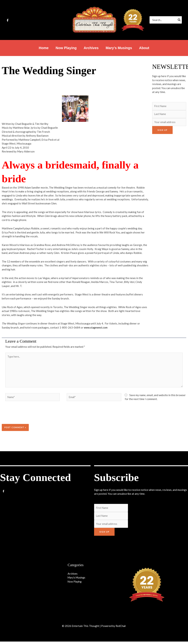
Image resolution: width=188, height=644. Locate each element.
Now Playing (75, 584)
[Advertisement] (168, 191)
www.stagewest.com (96, 327)
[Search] (179, 20)
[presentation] (26, 417)
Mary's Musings (77, 580)
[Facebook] (8, 20)
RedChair (121, 628)
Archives (73, 576)
